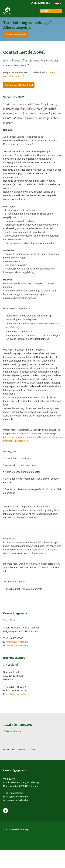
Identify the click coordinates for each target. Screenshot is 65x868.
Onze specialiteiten (16, 34)
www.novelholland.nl (17, 645)
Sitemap (24, 829)
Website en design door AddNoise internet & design (12, 835)
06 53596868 (40, 3)
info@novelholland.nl (17, 642)
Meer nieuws (12, 731)
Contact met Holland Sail (19, 85)
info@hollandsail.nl (16, 694)
